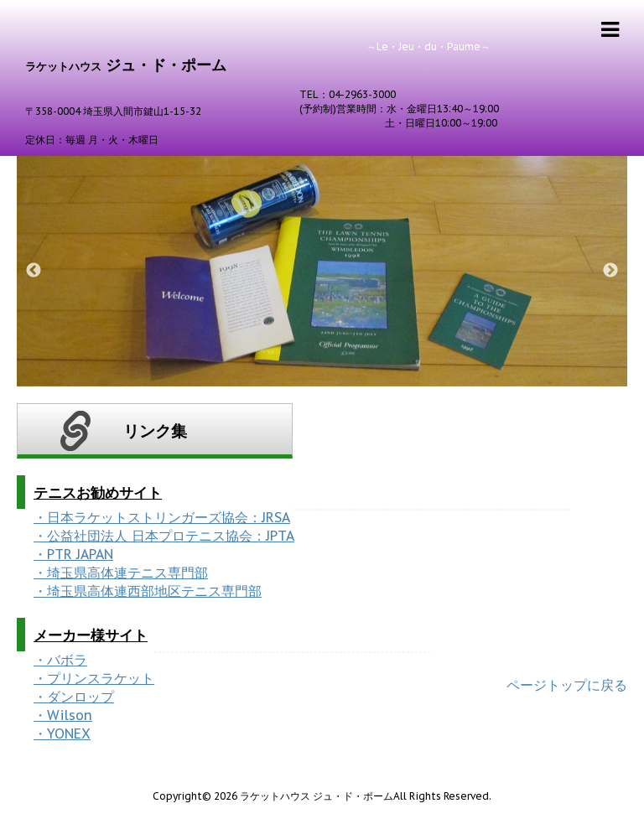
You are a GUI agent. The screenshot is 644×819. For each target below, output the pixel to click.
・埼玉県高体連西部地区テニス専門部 (148, 591)
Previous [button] (34, 271)
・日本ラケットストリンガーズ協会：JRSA (162, 517)
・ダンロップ (74, 697)
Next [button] (610, 271)
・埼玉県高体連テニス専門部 (121, 573)
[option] (322, 271)
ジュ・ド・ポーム (126, 65)
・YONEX (62, 733)
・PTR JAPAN (73, 554)
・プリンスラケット (94, 678)
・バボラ (60, 660)
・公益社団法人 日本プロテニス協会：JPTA (164, 536)
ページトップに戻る (567, 685)
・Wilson (63, 715)
